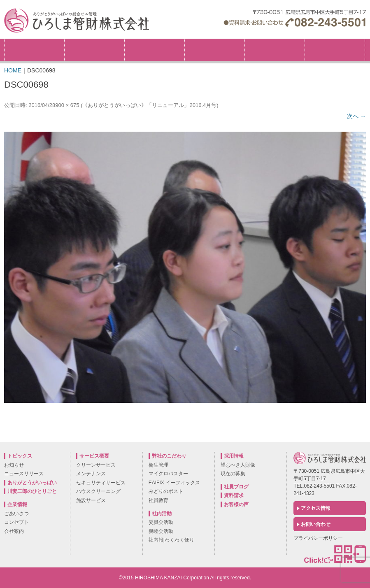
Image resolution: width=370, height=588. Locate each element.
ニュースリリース (24, 474)
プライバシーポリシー (318, 538)
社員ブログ (236, 487)
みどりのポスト (166, 491)
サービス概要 (215, 50)
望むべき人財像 (238, 465)
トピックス (34, 50)
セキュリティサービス (101, 483)
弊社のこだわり (155, 50)
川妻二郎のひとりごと (32, 491)
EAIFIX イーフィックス (174, 483)
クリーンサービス (96, 465)
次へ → (356, 116)
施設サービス (91, 500)
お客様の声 (236, 504)
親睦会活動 (161, 531)
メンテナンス (91, 474)
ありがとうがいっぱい (32, 483)
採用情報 (365, 41)
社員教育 (158, 500)
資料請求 (234, 495)
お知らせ (14, 465)
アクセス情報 (316, 508)
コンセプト (16, 522)
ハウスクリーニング (98, 491)
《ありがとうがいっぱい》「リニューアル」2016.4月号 (149, 105)
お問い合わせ (316, 524)
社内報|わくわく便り (171, 540)
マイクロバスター (168, 474)
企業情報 (94, 50)
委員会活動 (161, 522)
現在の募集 (233, 474)
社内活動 (275, 50)
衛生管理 (158, 465)
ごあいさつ (16, 514)
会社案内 (14, 531)
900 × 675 (67, 105)
